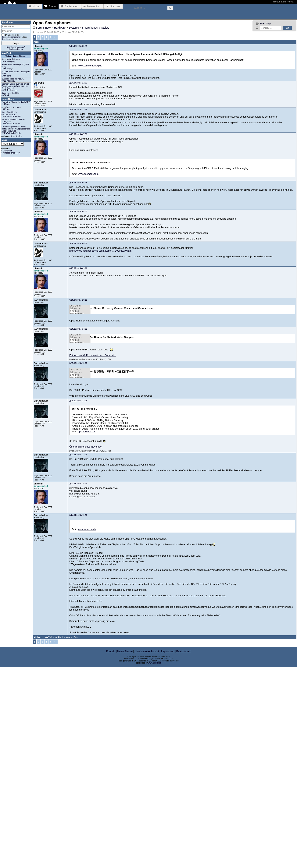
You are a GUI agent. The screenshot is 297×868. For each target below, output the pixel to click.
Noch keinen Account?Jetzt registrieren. (16, 48)
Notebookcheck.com (11, 153)
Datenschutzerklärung (11, 37)
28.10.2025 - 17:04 (78, 602)
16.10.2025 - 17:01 (78, 394)
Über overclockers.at (147, 852)
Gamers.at (7, 151)
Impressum (168, 852)
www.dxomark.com (88, 174)
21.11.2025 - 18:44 (78, 685)
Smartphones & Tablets (96, 28)
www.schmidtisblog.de (90, 66)
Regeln (5, 39)
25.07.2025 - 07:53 (78, 134)
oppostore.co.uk (87, 633)
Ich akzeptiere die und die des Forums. (14, 37)
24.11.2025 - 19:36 (78, 716)
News (13, 136)
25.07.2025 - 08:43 (78, 212)
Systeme (74, 28)
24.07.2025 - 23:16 (78, 110)
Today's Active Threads (16, 56)
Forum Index (44, 28)
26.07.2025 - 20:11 (78, 300)
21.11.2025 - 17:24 (78, 656)
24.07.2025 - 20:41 (78, 46)
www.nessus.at (154, 864)
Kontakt (111, 852)
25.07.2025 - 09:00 (78, 244)
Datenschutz (184, 852)
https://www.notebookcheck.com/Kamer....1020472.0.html (101, 251)
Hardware (60, 28)
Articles (19, 136)
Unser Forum (125, 852)
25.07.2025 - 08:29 (78, 183)
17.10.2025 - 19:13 (78, 496)
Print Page (266, 24)
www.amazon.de (87, 730)
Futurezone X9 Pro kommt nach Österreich (93, 488)
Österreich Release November (86, 648)
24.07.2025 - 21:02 (78, 83)
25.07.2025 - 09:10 (78, 268)
